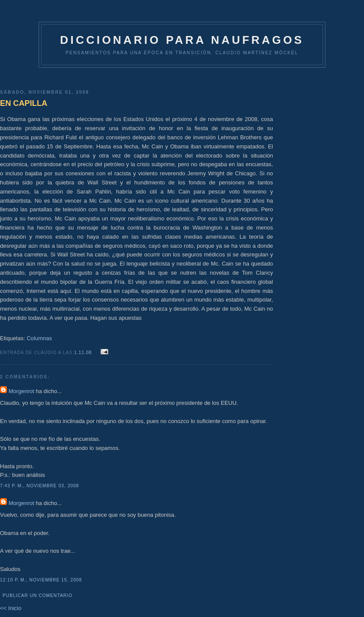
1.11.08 (84, 353)
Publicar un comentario (37, 596)
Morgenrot (21, 391)
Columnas (39, 338)
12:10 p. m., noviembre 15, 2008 (41, 580)
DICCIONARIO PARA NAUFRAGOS (182, 40)
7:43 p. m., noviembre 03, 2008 (39, 486)
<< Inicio (11, 608)
